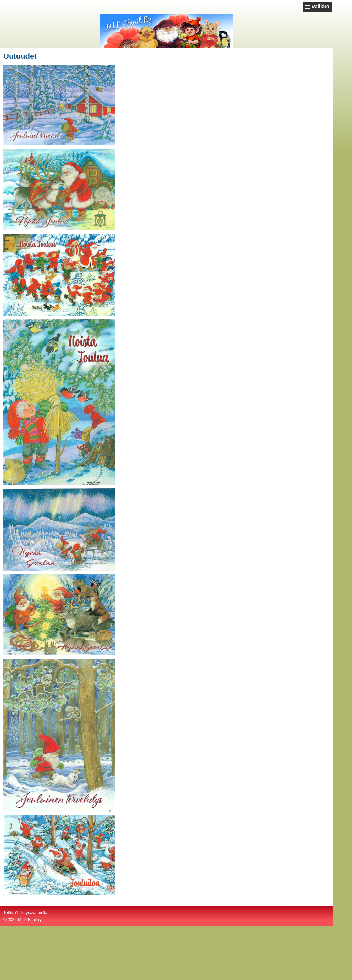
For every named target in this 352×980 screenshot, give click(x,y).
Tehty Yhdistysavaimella (25, 913)
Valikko (320, 6)
